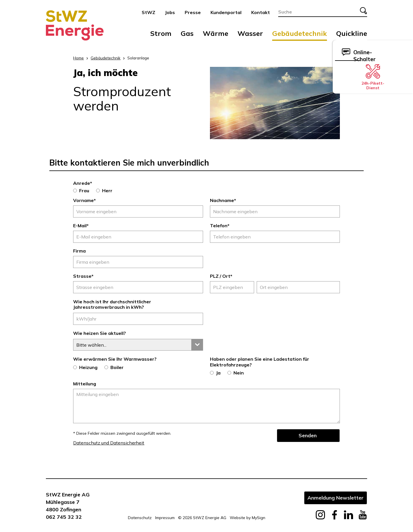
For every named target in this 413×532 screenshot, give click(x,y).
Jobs (170, 12)
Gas (187, 33)
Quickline (352, 33)
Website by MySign (248, 518)
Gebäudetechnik (300, 33)
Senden (308, 435)
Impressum (165, 518)
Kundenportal (226, 12)
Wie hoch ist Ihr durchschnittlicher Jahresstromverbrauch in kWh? (112, 304)
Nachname (223, 200)
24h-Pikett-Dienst (373, 77)
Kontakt (261, 12)
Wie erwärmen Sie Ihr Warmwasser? (115, 359)
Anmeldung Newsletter (336, 498)
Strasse (83, 276)
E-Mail (81, 226)
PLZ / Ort (221, 276)
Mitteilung (85, 384)
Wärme (216, 33)
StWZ (148, 12)
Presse (193, 12)
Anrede (83, 183)
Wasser (250, 33)
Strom (161, 33)
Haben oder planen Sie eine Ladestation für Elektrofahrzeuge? (260, 362)
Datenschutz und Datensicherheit (109, 443)
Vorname (84, 200)
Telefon (220, 226)
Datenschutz (140, 518)
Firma (79, 251)
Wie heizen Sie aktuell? (100, 333)
